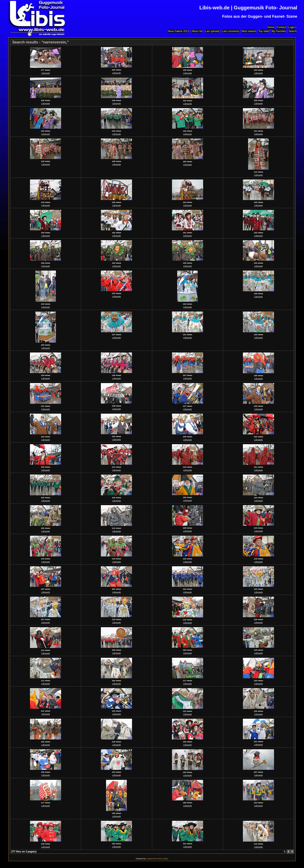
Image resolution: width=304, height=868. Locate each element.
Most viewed (249, 31)
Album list (197, 31)
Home (271, 27)
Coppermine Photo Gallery (157, 859)
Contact (281, 27)
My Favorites (279, 31)
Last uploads (212, 31)
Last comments (230, 31)
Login (291, 27)
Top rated (264, 31)
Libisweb (46, 73)
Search (293, 31)
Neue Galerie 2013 (178, 31)
